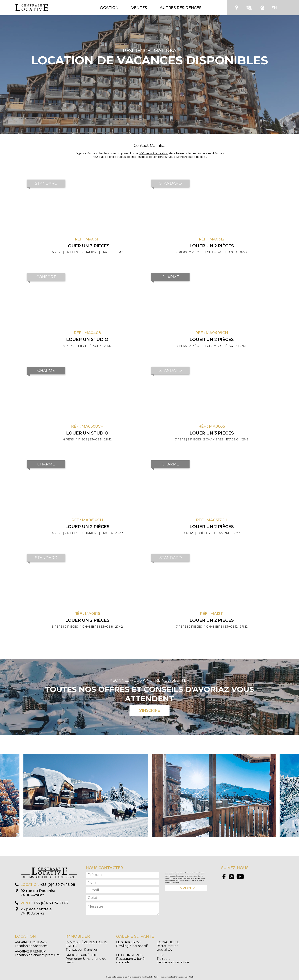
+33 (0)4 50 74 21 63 (51, 903)
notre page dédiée (193, 157)
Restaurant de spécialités (168, 946)
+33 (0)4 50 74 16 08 (58, 885)
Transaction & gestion (86, 946)
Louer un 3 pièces (87, 246)
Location (108, 8)
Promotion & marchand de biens (86, 959)
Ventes (139, 8)
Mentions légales (166, 977)
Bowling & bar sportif (132, 944)
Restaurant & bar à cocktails (130, 959)
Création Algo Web (184, 977)
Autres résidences (181, 8)
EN (274, 8)
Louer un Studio (87, 339)
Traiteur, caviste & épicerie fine (173, 959)
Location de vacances (31, 944)
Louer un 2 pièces (212, 246)
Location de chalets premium (37, 953)
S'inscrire (149, 710)
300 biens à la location (154, 153)
